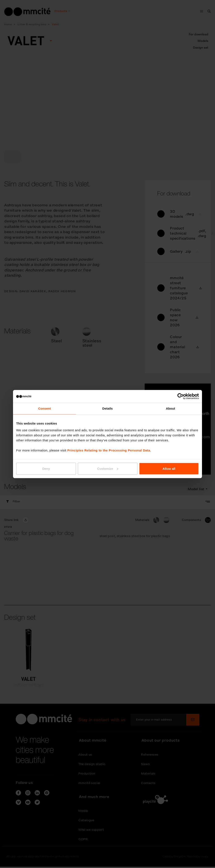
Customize (108, 468)
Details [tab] (107, 408)
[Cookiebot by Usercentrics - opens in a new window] (180, 396)
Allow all (169, 468)
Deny (46, 468)
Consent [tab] (45, 408)
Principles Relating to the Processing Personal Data (109, 450)
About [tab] (170, 408)
